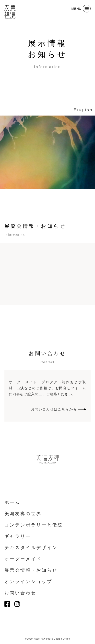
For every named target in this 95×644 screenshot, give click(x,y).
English (83, 110)
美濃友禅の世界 (23, 514)
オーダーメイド (23, 559)
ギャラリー (18, 536)
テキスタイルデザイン (31, 548)
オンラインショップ (28, 581)
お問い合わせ (20, 593)
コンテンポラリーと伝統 (34, 525)
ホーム (12, 502)
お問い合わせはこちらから (59, 409)
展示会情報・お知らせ (31, 570)
